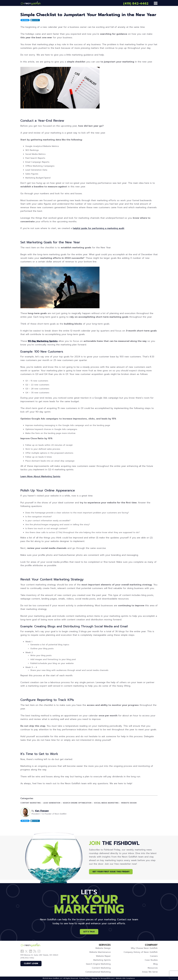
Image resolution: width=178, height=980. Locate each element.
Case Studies (151, 960)
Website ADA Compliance (125, 978)
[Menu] (156, 3)
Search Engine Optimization (77, 803)
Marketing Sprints (102, 960)
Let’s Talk (89, 932)
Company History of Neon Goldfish (141, 952)
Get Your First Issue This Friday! (111, 872)
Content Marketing (30, 803)
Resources (153, 968)
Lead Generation (52, 803)
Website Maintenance (100, 952)
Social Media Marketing (106, 803)
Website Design (129, 803)
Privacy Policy (84, 978)
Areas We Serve (150, 972)
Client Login (31, 963)
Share (25, 20)
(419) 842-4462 (136, 4)
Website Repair (103, 956)
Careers (154, 956)
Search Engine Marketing (98, 964)
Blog (155, 964)
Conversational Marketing (98, 972)
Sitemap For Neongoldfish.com (103, 978)
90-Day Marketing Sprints (43, 341)
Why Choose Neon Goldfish (144, 948)
